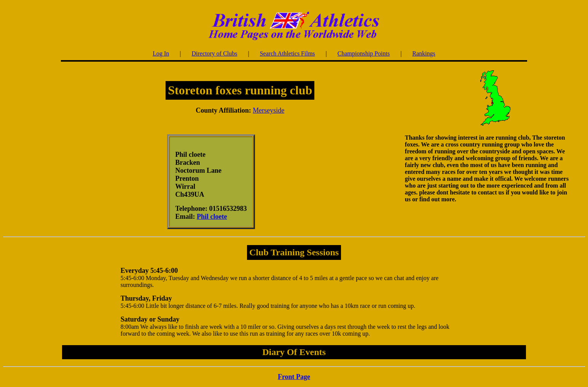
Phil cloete (212, 217)
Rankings (424, 53)
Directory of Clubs (215, 53)
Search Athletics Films (288, 53)
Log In (161, 53)
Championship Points (364, 53)
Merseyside (269, 110)
